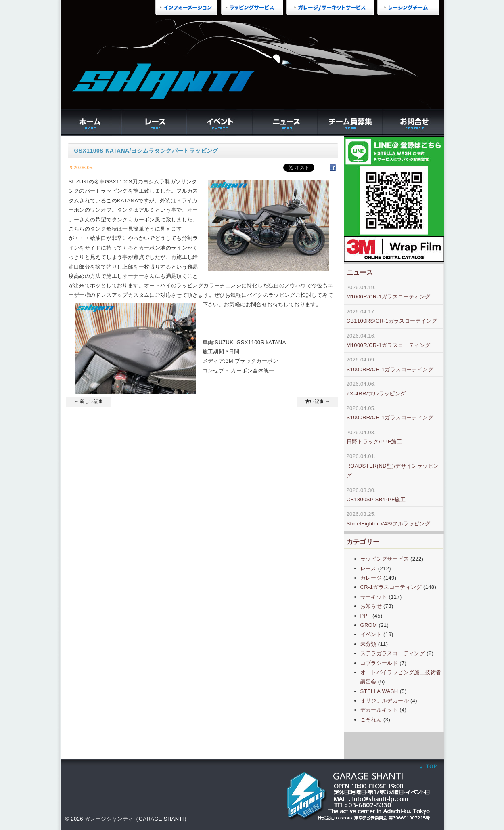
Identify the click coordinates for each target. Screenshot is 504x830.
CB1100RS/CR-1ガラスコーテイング (392, 321)
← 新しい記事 (89, 401)
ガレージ (371, 578)
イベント (371, 634)
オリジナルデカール (385, 701)
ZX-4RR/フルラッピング (376, 394)
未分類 (368, 644)
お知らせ (371, 606)
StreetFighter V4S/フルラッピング (389, 524)
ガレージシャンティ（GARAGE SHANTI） (137, 819)
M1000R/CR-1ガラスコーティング (389, 297)
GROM (369, 625)
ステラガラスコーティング (393, 653)
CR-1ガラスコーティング (391, 587)
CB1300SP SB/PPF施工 (376, 499)
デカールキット (379, 710)
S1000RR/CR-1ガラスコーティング (390, 417)
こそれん (371, 720)
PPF (366, 616)
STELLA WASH (379, 691)
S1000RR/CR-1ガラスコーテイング (390, 369)
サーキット (374, 597)
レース (368, 568)
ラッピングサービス (385, 559)
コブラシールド (379, 663)
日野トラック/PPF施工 (374, 442)
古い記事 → (318, 401)
